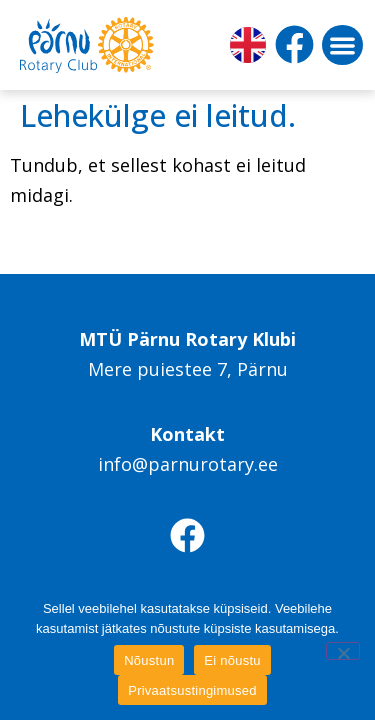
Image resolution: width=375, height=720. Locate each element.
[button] (342, 45)
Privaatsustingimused (192, 690)
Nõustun (149, 660)
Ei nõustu (232, 660)
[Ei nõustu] (343, 651)
